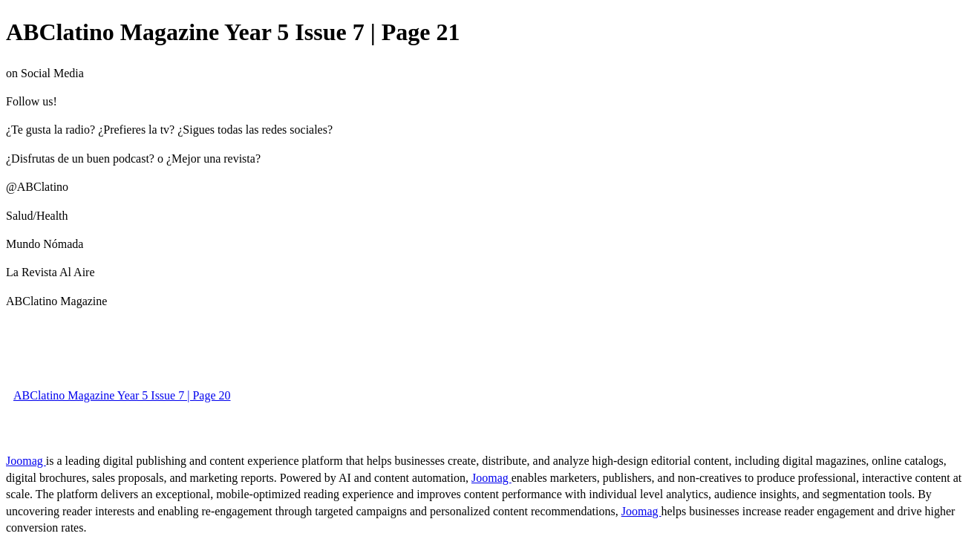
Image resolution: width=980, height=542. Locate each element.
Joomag (26, 461)
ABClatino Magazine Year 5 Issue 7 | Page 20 (122, 395)
